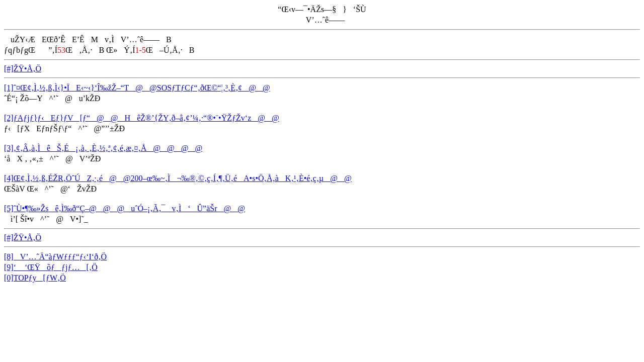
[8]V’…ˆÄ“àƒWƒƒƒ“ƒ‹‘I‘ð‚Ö (55, 257)
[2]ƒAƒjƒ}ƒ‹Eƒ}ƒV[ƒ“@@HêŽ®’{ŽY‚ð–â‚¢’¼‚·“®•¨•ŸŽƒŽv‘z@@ (142, 118)
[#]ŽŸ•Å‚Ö (23, 69)
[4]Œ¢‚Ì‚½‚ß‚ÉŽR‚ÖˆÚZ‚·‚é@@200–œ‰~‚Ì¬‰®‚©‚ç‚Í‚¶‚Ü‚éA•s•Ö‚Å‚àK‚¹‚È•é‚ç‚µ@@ (178, 178)
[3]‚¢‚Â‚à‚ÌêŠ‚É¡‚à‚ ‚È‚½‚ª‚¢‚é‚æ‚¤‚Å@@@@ (103, 148)
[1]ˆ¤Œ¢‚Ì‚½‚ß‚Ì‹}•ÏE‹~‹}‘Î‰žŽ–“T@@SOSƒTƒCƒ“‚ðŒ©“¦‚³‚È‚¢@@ (137, 88)
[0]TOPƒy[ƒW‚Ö (35, 278)
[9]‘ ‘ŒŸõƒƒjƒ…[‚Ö (51, 267)
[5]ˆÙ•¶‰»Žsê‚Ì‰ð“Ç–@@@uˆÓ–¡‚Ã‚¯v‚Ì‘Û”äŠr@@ (125, 208)
